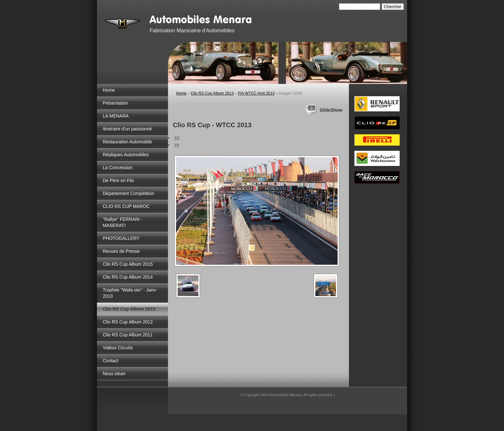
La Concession (118, 168)
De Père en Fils (118, 180)
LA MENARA (116, 116)
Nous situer (114, 374)
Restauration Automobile (127, 142)
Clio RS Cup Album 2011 (128, 335)
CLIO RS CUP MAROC (126, 206)
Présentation (115, 103)
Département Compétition (129, 193)
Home (109, 90)
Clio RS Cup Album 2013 (129, 309)
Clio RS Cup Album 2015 (128, 264)
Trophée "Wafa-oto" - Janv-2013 (130, 293)
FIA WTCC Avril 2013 (256, 93)
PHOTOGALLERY (121, 238)
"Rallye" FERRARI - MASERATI (123, 222)
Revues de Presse (121, 251)
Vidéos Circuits (118, 348)
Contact (110, 361)
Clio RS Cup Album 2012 (128, 322)
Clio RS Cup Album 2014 (128, 277)
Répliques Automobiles (126, 155)
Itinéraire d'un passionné (127, 129)
